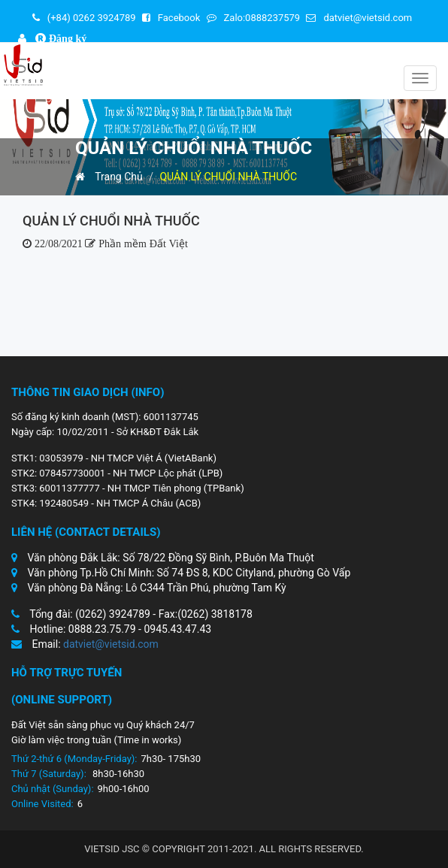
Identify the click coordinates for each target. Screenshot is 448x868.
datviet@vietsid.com (359, 18)
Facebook (171, 18)
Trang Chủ (109, 177)
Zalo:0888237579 (254, 18)
